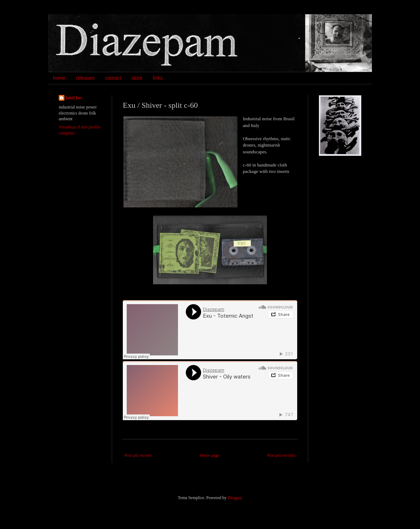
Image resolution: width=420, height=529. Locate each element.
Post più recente (138, 455)
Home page (209, 455)
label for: (74, 98)
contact (113, 78)
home (59, 78)
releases (85, 78)
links (158, 78)
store (137, 78)
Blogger (235, 498)
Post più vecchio (281, 455)
